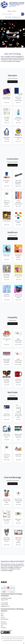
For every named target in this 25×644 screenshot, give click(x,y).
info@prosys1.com (16, 17)
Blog (2, 626)
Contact (3, 617)
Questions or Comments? (7, 630)
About (2, 615)
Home (2, 613)
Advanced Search (5, 619)
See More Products (12, 82)
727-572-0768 (8, 17)
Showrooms (4, 622)
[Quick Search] (11, 14)
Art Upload (3, 628)
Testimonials (4, 624)
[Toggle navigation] (2, 21)
